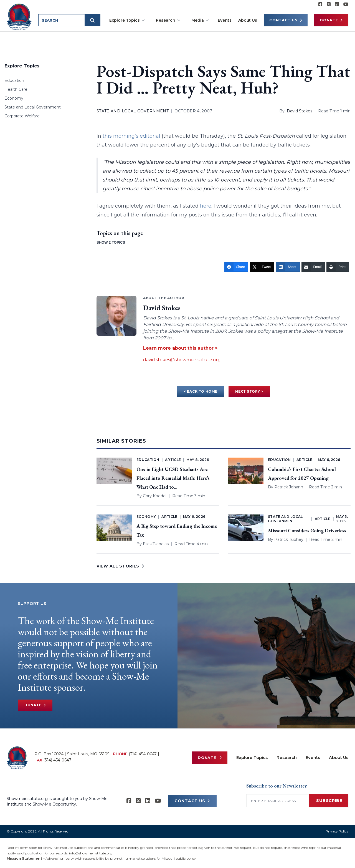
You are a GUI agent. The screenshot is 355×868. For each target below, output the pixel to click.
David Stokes (300, 111)
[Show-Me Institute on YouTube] (346, 4)
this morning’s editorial (131, 136)
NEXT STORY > (249, 391)
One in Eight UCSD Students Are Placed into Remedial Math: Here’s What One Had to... (173, 478)
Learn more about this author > (180, 348)
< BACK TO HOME (201, 391)
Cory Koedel (155, 496)
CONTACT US (192, 801)
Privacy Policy (337, 831)
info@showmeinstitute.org (91, 853)
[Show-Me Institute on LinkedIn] (337, 4)
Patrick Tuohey (289, 539)
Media (200, 20)
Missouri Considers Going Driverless (307, 530)
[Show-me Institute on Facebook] (320, 4)
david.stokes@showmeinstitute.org (182, 360)
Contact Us (286, 20)
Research (168, 20)
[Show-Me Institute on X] (329, 4)
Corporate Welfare (22, 116)
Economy (14, 98)
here (206, 206)
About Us (248, 20)
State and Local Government (33, 107)
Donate (331, 20)
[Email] (313, 267)
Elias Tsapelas (156, 544)
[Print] (338, 267)
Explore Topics (127, 20)
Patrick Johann (289, 487)
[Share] (236, 267)
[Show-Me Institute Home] (20, 16)
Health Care (16, 89)
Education (14, 80)
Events (225, 20)
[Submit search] (93, 20)
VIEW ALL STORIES (120, 566)
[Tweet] (262, 267)
